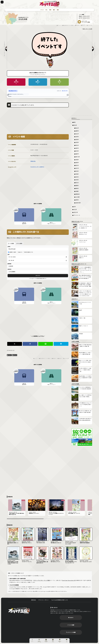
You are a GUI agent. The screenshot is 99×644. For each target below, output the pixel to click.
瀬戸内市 (78, 157)
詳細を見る (33, 161)
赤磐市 (77, 160)
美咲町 (77, 200)
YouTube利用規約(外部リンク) (60, 600)
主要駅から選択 (12, 252)
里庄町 (77, 177)
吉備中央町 (78, 203)
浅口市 (77, 168)
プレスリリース (77, 215)
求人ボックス (65, 91)
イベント (42, 10)
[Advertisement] (38, 122)
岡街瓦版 (19, 610)
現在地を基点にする (28, 252)
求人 (47, 10)
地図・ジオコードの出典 (87, 29)
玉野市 (77, 137)
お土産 (75, 209)
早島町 (77, 174)
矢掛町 (77, 180)
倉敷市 (77, 131)
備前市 (77, 154)
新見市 (77, 151)
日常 (75, 207)
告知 (58, 10)
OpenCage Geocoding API (69, 580)
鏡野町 (77, 186)
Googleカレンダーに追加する (37, 167)
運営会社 (34, 600)
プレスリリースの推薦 (71, 632)
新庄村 (77, 183)
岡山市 (9, 355)
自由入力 (20, 252)
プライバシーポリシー (44, 600)
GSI (31, 580)
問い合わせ (71, 618)
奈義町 (77, 191)
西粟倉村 (78, 194)
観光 (54, 10)
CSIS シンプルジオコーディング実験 (42, 580)
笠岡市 (77, 140)
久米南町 (78, 197)
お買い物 (76, 212)
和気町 (77, 171)
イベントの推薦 (71, 625)
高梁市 (77, 148)
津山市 (77, 134)
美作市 (77, 165)
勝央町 (77, 188)
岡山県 (15, 355)
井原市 (77, 142)
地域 (50, 10)
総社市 (77, 145)
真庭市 (77, 163)
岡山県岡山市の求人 (13, 91)
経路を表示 (38, 276)
